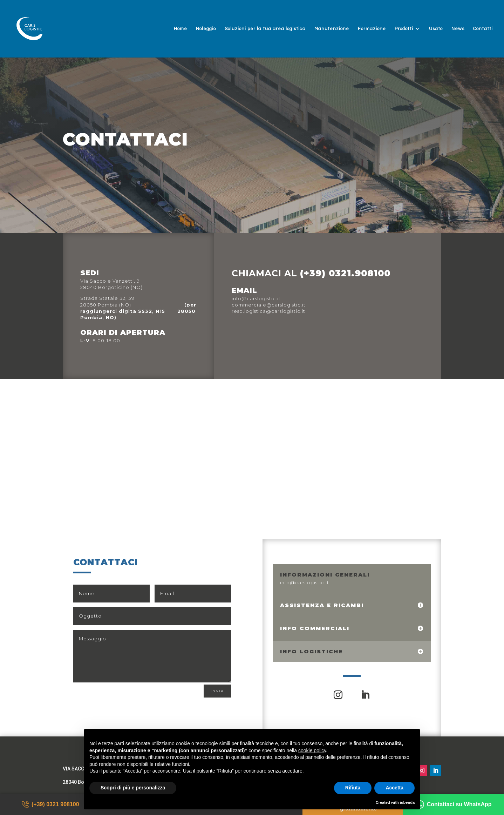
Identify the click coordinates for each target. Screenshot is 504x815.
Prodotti (404, 29)
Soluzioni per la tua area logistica (265, 29)
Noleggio (206, 29)
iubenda (407, 802)
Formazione (372, 29)
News (458, 29)
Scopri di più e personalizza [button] (133, 788)
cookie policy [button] (312, 750)
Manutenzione (332, 29)
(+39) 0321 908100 (50, 804)
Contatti (483, 29)
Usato (436, 29)
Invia (217, 691)
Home (181, 29)
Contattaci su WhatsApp (454, 804)
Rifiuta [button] (353, 788)
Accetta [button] (394, 788)
